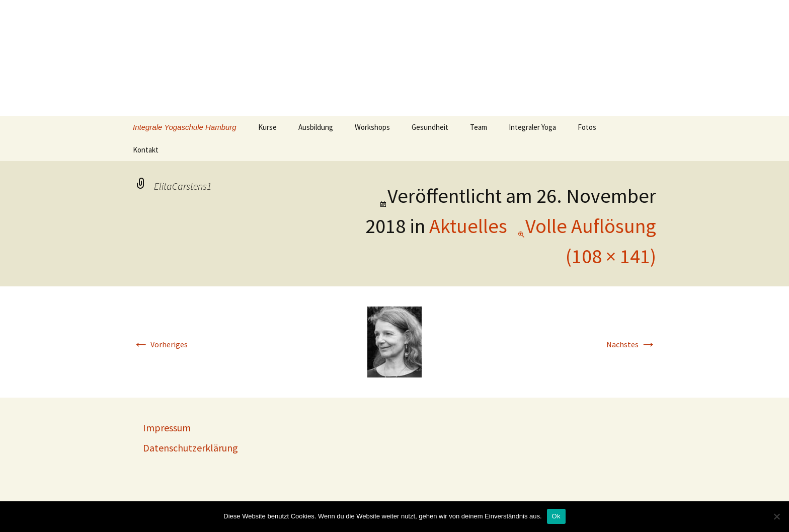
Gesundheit (430, 127)
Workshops (372, 127)
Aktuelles (468, 226)
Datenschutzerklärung (190, 448)
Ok (556, 516)
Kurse (267, 127)
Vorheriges (160, 344)
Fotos (587, 127)
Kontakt (146, 150)
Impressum (167, 428)
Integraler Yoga (532, 127)
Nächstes (631, 344)
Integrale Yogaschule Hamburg (185, 127)
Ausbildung (316, 127)
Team (479, 127)
